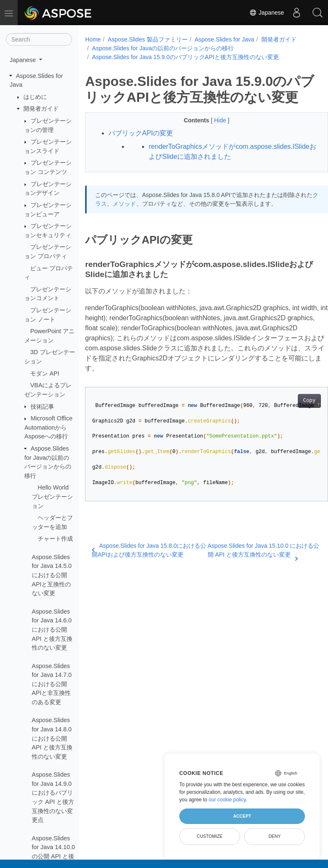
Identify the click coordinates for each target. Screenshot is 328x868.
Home (93, 39)
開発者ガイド (41, 109)
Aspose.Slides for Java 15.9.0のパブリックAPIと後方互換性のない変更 (186, 57)
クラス (116, 230)
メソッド (142, 230)
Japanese (267, 13)
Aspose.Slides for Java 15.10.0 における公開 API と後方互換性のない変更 (250, 577)
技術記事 (42, 407)
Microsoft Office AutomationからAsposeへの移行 (48, 427)
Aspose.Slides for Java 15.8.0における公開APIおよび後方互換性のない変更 (143, 577)
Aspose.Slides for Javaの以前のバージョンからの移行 (163, 48)
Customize (210, 836)
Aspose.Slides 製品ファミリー (148, 39)
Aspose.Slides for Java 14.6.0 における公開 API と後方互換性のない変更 (52, 630)
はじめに (35, 97)
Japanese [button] (23, 60)
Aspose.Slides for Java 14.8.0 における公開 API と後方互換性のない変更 (52, 738)
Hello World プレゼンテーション (52, 496)
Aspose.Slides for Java (223, 39)
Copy (292, 427)
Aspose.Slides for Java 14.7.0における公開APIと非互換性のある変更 (52, 684)
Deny (275, 836)
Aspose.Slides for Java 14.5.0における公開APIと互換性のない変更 (52, 575)
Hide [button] (212, 136)
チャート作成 (55, 539)
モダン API (45, 373)
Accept (242, 816)
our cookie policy (227, 800)
